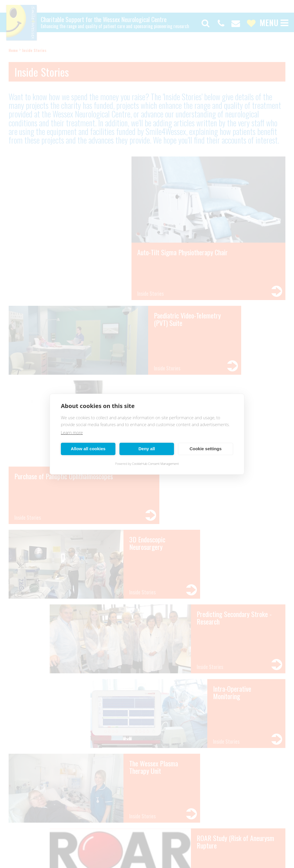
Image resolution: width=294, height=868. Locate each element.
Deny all (147, 449)
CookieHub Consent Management (155, 464)
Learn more (72, 432)
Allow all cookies (88, 449)
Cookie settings (206, 449)
